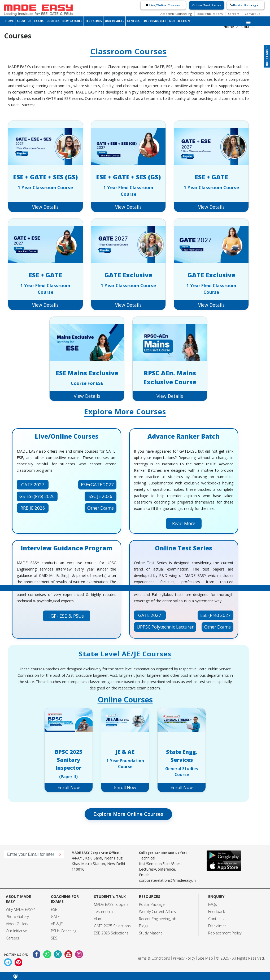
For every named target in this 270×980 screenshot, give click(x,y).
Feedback (217, 912)
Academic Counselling (176, 14)
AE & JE (57, 924)
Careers (234, 14)
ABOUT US (24, 21)
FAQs (213, 904)
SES (54, 938)
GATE (55, 917)
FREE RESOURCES (154, 21)
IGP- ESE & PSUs (67, 616)
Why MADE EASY (19, 909)
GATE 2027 (33, 485)
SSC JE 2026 (101, 496)
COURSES (53, 21)
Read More (184, 523)
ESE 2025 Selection (110, 933)
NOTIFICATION (179, 21)
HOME (10, 21)
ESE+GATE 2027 (97, 485)
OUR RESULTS (114, 21)
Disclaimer (217, 926)
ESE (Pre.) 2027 (215, 615)
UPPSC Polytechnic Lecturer (165, 627)
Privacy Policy (184, 958)
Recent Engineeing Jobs (159, 919)
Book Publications (210, 14)
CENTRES (133, 21)
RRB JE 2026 (33, 508)
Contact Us (252, 14)
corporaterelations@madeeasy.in (167, 880)
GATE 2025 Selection (111, 926)
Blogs (144, 926)
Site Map (205, 958)
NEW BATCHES (72, 21)
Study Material (151, 933)
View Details (45, 207)
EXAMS (39, 21)
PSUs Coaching (64, 931)
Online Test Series (207, 5)
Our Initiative (16, 931)
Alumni (100, 919)
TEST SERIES (93, 21)
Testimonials (105, 912)
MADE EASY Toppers (111, 904)
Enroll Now (69, 787)
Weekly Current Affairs (157, 912)
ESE (54, 909)
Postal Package (246, 5)
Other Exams (101, 508)
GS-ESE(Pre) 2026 (37, 496)
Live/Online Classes (163, 5)
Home (229, 27)
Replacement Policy (225, 933)
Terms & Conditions (153, 958)
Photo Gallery (17, 917)
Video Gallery (17, 924)
